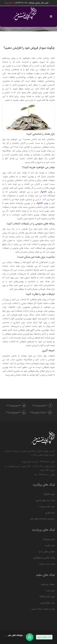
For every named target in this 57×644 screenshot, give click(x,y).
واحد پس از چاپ (47, 564)
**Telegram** (16, 406)
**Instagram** (16, 413)
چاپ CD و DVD (47, 597)
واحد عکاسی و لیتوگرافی (44, 558)
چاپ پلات (50, 591)
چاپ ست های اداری (45, 500)
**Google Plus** (41, 413)
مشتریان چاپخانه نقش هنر (42, 519)
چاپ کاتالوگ (46, 192)
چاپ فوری (50, 513)
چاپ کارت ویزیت (47, 507)
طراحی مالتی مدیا (47, 552)
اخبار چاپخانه (49, 539)
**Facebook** (42, 406)
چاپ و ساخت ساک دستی (43, 609)
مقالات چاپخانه (48, 585)
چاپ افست (50, 546)
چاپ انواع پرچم (48, 603)
